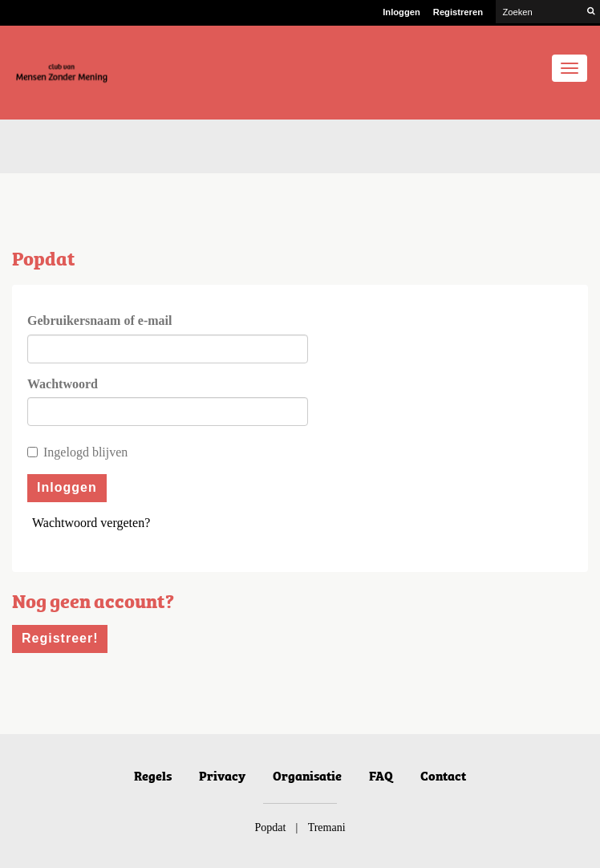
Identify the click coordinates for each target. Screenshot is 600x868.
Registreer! (60, 638)
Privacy (222, 775)
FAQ (381, 775)
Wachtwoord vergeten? (91, 523)
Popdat (270, 827)
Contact (443, 775)
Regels (153, 775)
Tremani (327, 827)
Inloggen (401, 12)
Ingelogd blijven (77, 452)
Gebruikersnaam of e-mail (99, 320)
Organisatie (307, 775)
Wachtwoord (63, 384)
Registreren (458, 12)
